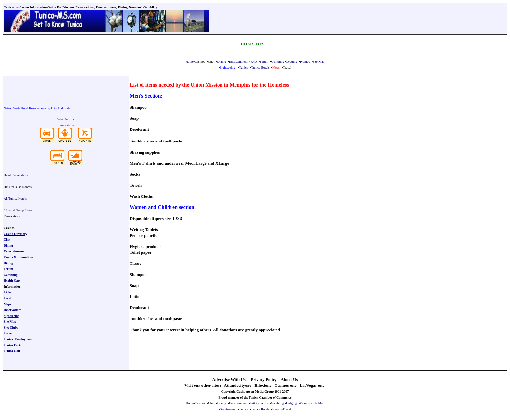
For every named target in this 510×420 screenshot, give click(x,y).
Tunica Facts (12, 345)
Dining (222, 62)
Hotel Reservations (16, 175)
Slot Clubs (11, 327)
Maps (7, 304)
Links (7, 292)
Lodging (292, 62)
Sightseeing (11, 316)
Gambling (278, 62)
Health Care (12, 281)
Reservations (13, 310)
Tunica (243, 68)
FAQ (254, 62)
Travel (8, 333)
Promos (305, 62)
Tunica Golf (12, 351)
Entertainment (238, 62)
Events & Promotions (18, 257)
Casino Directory (15, 234)
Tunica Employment (18, 339)
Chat (7, 240)
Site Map (318, 62)
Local (7, 298)
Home (189, 62)
